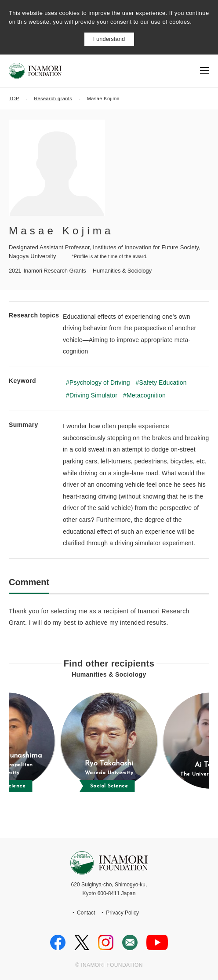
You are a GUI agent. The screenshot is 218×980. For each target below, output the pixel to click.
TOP (14, 98)
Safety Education (163, 383)
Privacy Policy (122, 913)
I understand (109, 39)
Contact (86, 913)
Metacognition (146, 395)
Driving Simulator (93, 395)
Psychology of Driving (100, 383)
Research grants (53, 98)
